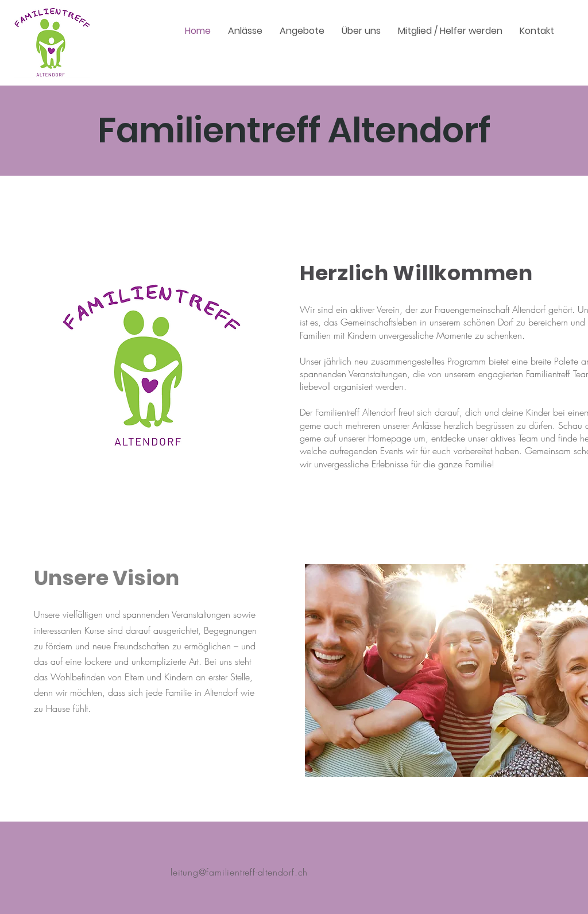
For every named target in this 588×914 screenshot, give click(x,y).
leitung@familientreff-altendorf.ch (239, 872)
